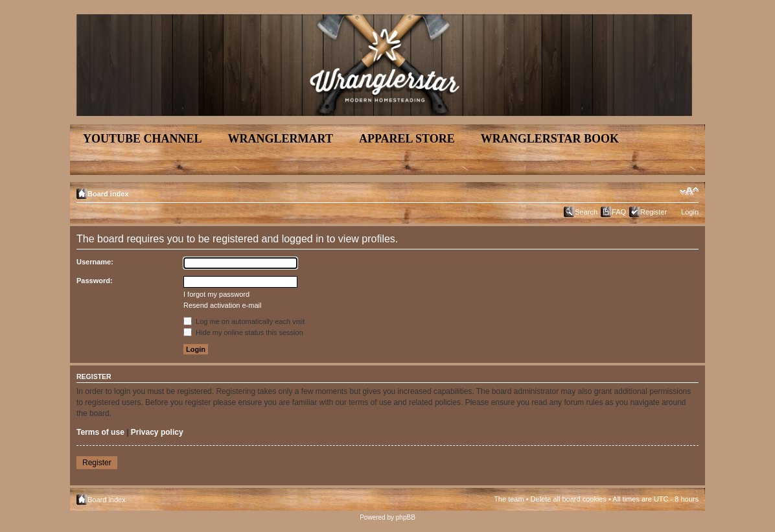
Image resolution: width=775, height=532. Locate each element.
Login (690, 212)
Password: (95, 281)
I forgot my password (216, 294)
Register (654, 212)
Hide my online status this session (243, 332)
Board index (108, 194)
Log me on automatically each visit (244, 321)
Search (586, 212)
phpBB (406, 517)
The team (509, 499)
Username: (95, 262)
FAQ (619, 212)
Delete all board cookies (569, 499)
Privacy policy (157, 432)
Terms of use (100, 432)
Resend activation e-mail (222, 305)
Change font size (689, 191)
